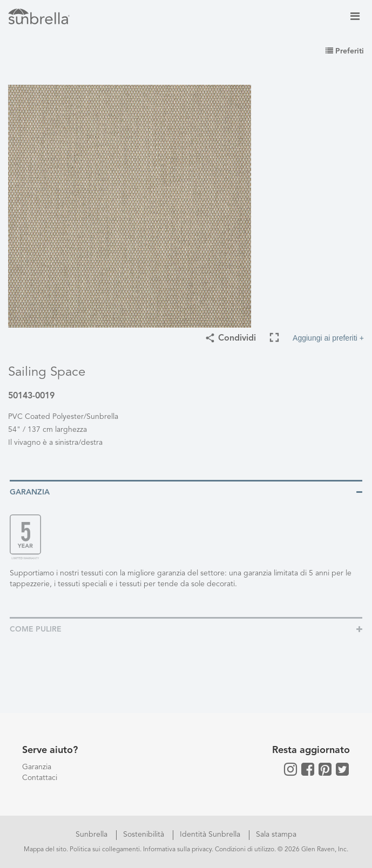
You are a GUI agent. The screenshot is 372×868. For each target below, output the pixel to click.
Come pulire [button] (36, 629)
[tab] (186, 491)
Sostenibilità (145, 835)
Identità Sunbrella (211, 835)
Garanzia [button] (30, 492)
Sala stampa (276, 835)
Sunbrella (93, 835)
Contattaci (40, 778)
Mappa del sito (45, 850)
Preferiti (345, 51)
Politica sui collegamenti (105, 850)
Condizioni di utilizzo (245, 850)
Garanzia (37, 767)
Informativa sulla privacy (177, 850)
